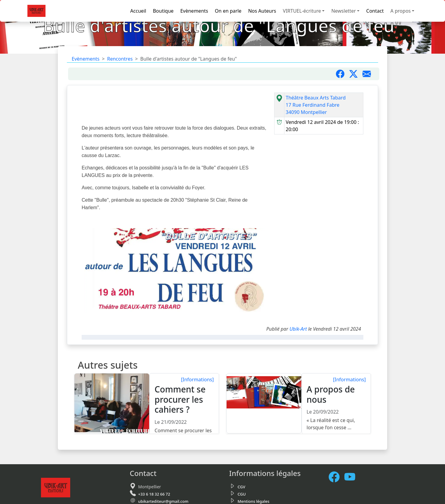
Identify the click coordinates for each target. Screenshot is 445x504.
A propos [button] (401, 11)
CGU (242, 494)
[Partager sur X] (356, 74)
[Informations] (197, 380)
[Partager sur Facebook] (343, 74)
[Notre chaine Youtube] (352, 477)
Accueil (138, 11)
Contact (375, 11)
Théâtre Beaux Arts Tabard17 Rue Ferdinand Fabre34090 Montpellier (316, 105)
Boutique (163, 11)
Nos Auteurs (262, 11)
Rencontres (120, 59)
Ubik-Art (298, 329)
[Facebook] (337, 477)
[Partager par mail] (369, 74)
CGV (241, 487)
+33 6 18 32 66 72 (154, 494)
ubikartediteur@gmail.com (163, 501)
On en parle (228, 11)
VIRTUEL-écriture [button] (302, 11)
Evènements (194, 11)
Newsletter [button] (344, 11)
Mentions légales (254, 501)
